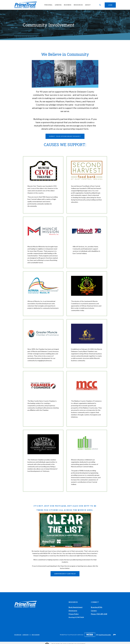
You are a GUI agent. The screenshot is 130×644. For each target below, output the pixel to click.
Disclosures (73, 611)
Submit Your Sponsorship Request (65, 136)
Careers (94, 611)
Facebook (18, 635)
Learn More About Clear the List (65, 574)
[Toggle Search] (100, 5)
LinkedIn (26, 635)
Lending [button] (58, 5)
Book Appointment (76, 607)
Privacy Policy (74, 614)
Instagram (36, 635)
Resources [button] (78, 5)
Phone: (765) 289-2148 (99, 614)
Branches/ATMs (97, 607)
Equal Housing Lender (105, 635)
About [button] (88, 5)
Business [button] (68, 5)
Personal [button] (48, 5)
